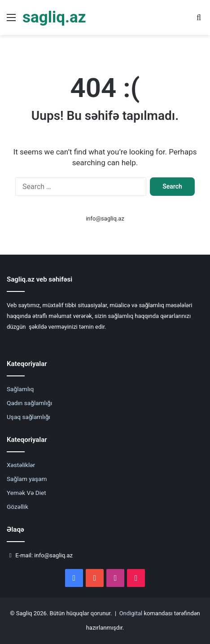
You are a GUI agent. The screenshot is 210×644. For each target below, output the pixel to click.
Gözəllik (17, 507)
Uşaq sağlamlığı (28, 417)
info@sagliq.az (105, 218)
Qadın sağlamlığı (29, 403)
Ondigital (131, 613)
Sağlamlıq (20, 389)
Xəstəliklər (21, 465)
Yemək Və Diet (26, 493)
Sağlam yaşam (27, 479)
